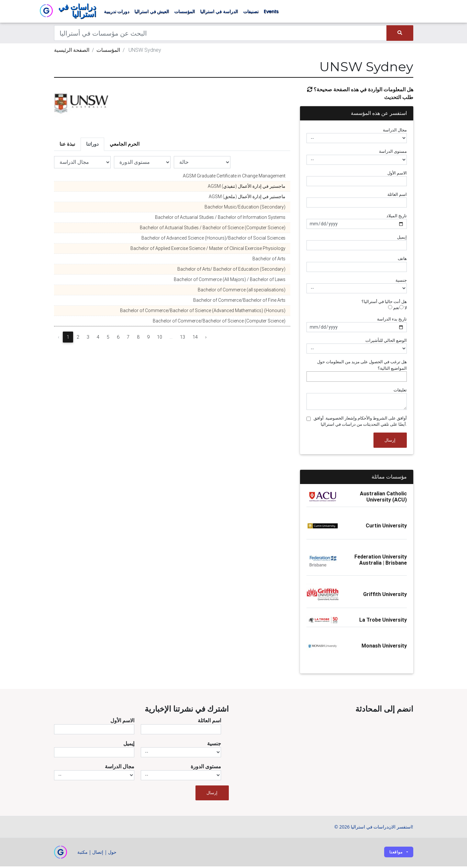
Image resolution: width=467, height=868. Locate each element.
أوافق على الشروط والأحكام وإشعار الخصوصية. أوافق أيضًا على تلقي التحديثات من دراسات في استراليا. (360, 423)
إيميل (402, 239)
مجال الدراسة (395, 132)
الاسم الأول (397, 175)
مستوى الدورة (206, 768)
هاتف (402, 260)
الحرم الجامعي (125, 146)
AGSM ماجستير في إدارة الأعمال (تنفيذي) (247, 188)
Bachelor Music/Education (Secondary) (245, 209)
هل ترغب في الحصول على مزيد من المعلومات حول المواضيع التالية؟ (362, 366)
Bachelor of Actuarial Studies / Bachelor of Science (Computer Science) (213, 229)
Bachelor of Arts (269, 260)
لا (403, 309)
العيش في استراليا (152, 12)
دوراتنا (92, 146)
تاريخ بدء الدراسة (392, 321)
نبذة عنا (67, 146)
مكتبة (83, 854)
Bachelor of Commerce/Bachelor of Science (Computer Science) (219, 322)
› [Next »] (206, 339)
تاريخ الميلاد (397, 217)
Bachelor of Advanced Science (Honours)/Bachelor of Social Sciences (213, 240)
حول (112, 854)
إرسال (390, 442)
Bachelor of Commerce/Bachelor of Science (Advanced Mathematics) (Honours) (203, 312)
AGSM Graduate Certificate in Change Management (234, 177)
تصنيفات (251, 12)
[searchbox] (310, 378)
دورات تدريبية (117, 12)
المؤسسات (184, 12)
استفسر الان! (401, 828)
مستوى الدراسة (393, 153)
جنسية (401, 282)
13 (183, 339)
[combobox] (357, 378)
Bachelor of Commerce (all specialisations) (242, 291)
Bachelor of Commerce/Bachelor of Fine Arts (239, 302)
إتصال (98, 854)
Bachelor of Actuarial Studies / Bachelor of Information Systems (220, 219)
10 (160, 339)
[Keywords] (221, 35)
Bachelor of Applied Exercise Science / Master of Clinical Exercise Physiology (208, 250)
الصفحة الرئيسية (72, 51)
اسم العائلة (397, 196)
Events (271, 12)
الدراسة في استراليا (219, 12)
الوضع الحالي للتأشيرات (386, 342)
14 (195, 339)
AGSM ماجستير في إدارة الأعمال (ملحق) (247, 198)
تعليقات (400, 392)
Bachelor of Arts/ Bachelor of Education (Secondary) (231, 271)
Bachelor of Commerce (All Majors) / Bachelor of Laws (230, 281)
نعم (394, 309)
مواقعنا (396, 854)
